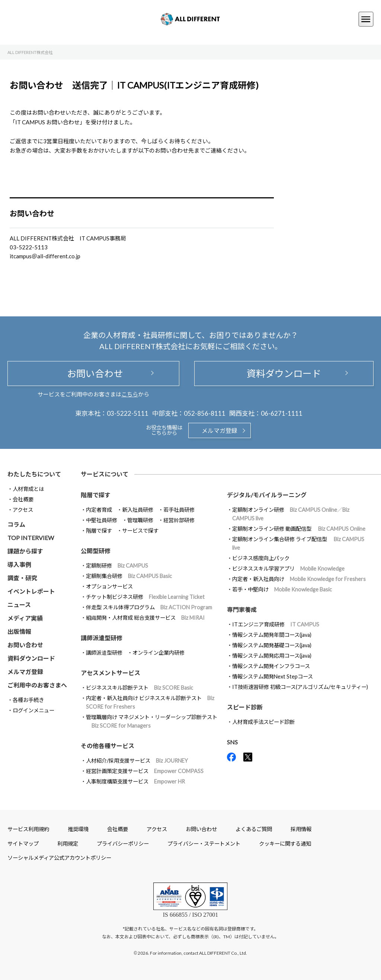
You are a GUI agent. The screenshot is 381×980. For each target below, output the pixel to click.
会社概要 (23, 499)
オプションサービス (109, 586)
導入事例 (19, 564)
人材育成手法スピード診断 (263, 722)
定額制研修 (117, 566)
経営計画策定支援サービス (145, 771)
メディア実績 (25, 618)
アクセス (23, 510)
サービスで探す (140, 531)
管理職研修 (140, 520)
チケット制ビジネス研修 (145, 597)
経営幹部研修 (179, 520)
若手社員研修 (179, 510)
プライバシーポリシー (123, 844)
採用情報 (301, 829)
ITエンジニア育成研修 (276, 624)
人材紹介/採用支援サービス (137, 761)
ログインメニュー (33, 710)
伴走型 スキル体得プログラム (149, 607)
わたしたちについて (34, 474)
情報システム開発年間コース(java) (272, 635)
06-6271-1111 (282, 413)
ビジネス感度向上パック (261, 558)
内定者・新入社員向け (299, 579)
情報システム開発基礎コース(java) (272, 645)
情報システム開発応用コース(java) (272, 656)
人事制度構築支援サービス (135, 781)
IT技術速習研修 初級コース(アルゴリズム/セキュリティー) (300, 687)
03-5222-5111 (128, 413)
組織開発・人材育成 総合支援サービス (145, 618)
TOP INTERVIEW (31, 538)
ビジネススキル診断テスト (140, 688)
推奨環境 (78, 829)
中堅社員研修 (102, 520)
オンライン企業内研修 (159, 653)
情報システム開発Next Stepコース (273, 676)
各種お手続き (28, 700)
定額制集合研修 (129, 576)
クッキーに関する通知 (285, 844)
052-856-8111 (205, 413)
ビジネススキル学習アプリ (288, 569)
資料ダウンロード (284, 373)
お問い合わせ (93, 373)
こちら (130, 394)
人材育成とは (28, 489)
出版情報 (19, 631)
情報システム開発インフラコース (271, 666)
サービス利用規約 (28, 829)
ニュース (19, 605)
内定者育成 (99, 510)
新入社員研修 (138, 510)
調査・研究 (22, 578)
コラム (16, 524)
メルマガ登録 (220, 430)
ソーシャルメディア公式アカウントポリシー (59, 858)
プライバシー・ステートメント (204, 844)
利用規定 (68, 844)
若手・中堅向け (282, 589)
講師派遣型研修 (104, 653)
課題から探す (25, 551)
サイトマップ (23, 844)
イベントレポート (31, 591)
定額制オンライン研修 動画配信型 (299, 529)
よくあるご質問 (254, 829)
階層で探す (99, 531)
